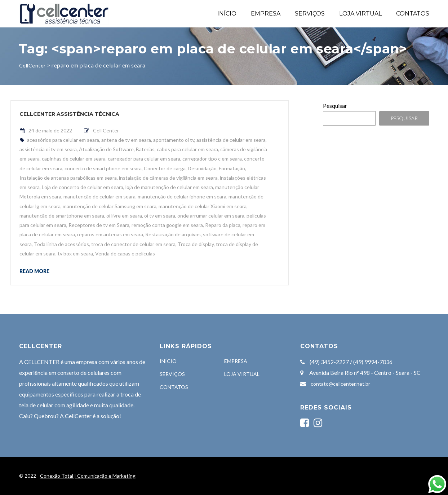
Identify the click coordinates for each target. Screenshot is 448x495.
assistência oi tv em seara (48, 149)
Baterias (145, 149)
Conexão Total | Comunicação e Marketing (88, 476)
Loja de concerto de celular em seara (83, 187)
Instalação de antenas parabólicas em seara (68, 178)
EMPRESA (266, 14)
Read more (34, 271)
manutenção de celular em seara (99, 196)
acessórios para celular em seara (63, 140)
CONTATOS (413, 14)
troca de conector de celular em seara (133, 244)
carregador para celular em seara (144, 159)
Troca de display (196, 244)
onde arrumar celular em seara (211, 216)
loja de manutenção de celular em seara (169, 187)
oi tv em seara (160, 216)
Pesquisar (335, 106)
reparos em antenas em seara (110, 234)
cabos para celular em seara (187, 149)
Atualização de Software (106, 149)
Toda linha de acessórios (61, 244)
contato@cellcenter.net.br (340, 384)
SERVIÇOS (310, 14)
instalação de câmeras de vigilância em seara (168, 178)
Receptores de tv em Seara (99, 225)
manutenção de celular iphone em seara (182, 196)
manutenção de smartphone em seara (62, 216)
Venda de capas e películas (125, 253)
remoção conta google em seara (167, 225)
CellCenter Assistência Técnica (69, 114)
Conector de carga (165, 168)
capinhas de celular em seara (74, 159)
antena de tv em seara (126, 140)
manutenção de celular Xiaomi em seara (203, 206)
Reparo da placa (223, 225)
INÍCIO (227, 14)
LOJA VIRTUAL (360, 14)
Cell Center (106, 130)
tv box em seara (75, 253)
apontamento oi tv (174, 140)
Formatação (232, 168)
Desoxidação (202, 168)
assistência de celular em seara (231, 140)
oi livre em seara (124, 216)
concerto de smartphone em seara (103, 168)
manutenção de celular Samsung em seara (110, 206)
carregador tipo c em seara (212, 159)
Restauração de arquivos (173, 234)
